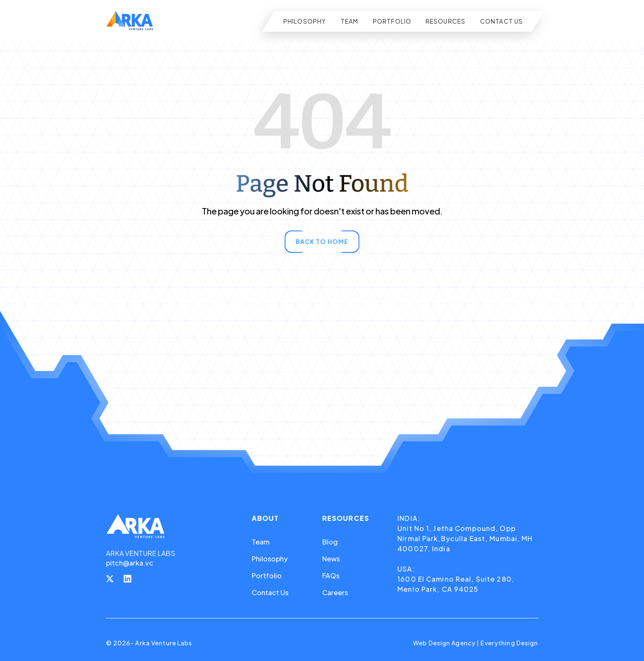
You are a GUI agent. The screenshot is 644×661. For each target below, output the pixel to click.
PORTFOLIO (392, 21)
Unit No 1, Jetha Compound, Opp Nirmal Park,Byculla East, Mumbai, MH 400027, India (465, 538)
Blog (330, 542)
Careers (335, 592)
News (331, 559)
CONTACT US (501, 21)
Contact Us (270, 592)
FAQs (331, 576)
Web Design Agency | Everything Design (476, 643)
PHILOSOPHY (305, 21)
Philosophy (270, 559)
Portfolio (267, 576)
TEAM (349, 21)
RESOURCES (446, 21)
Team (261, 542)
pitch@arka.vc (130, 563)
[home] (130, 21)
